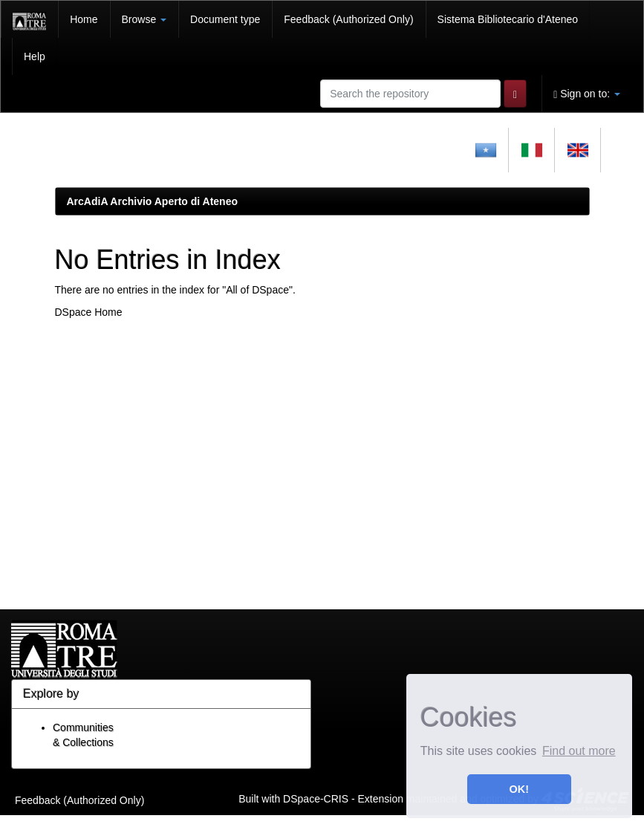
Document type (225, 19)
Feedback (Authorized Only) (348, 19)
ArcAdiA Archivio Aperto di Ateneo (153, 201)
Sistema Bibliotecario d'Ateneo (508, 19)
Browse (144, 19)
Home (84, 19)
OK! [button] (519, 789)
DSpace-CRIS (316, 798)
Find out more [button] (579, 751)
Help (35, 56)
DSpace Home (89, 312)
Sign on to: (587, 94)
